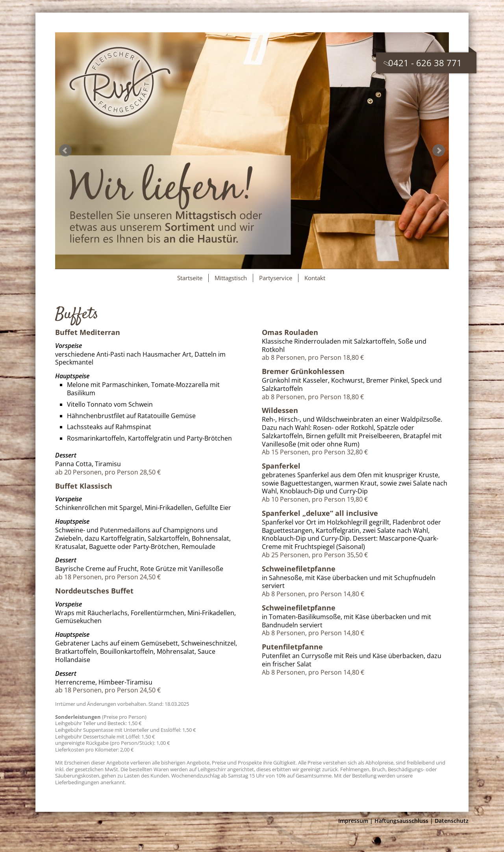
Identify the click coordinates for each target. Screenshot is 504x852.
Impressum (353, 821)
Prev (65, 151)
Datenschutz (452, 821)
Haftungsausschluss (401, 821)
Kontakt (315, 278)
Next (439, 151)
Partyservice (276, 278)
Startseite (190, 278)
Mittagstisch (231, 278)
